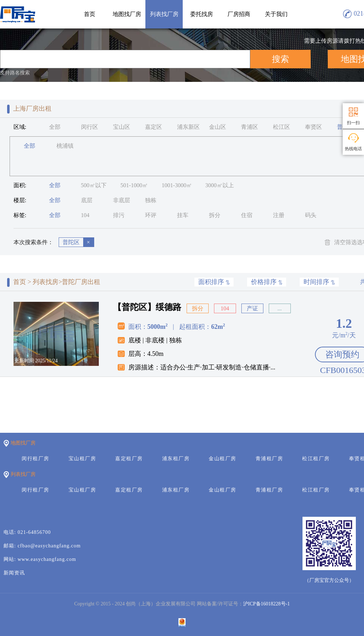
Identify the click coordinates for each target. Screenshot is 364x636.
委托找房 (202, 14)
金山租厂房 (223, 459)
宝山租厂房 (82, 459)
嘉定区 (154, 127)
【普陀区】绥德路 (147, 307)
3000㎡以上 (220, 185)
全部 (55, 127)
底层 (87, 200)
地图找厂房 (127, 14)
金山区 (218, 127)
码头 (311, 215)
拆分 (215, 215)
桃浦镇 (65, 146)
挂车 (183, 215)
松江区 (282, 127)
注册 (279, 215)
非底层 (122, 200)
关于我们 (276, 14)
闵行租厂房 (36, 459)
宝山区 (122, 127)
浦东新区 (188, 127)
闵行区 (90, 127)
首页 (90, 14)
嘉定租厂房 (129, 459)
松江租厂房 (316, 459)
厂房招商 (239, 14)
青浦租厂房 (269, 459)
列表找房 (45, 282)
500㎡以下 (94, 185)
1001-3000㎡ (177, 185)
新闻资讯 (14, 573)
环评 (151, 215)
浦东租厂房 (176, 459)
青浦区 (250, 127)
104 (85, 215)
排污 (119, 215)
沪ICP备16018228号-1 (266, 604)
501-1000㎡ (134, 185)
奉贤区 (314, 127)
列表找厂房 (164, 14)
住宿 (247, 215)
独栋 (151, 200)
